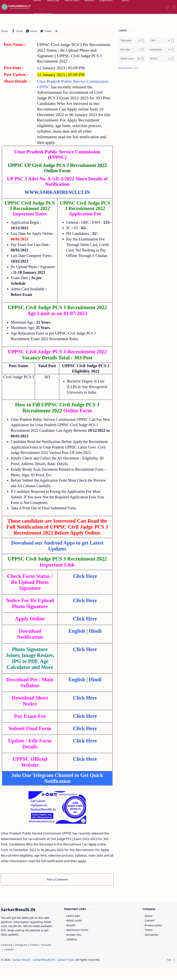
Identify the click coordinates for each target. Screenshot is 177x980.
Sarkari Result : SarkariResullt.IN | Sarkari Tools (43, 960)
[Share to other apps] (56, 31)
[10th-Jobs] (132, 41)
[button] (168, 7)
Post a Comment (57, 879)
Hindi (95, 631)
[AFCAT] (162, 59)
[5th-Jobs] (132, 50)
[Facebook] (7, 945)
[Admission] (162, 50)
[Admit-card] (132, 59)
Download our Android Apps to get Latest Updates (57, 546)
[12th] (162, 41)
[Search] (174, 7)
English (77, 631)
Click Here (85, 576)
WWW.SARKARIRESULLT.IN (57, 192)
